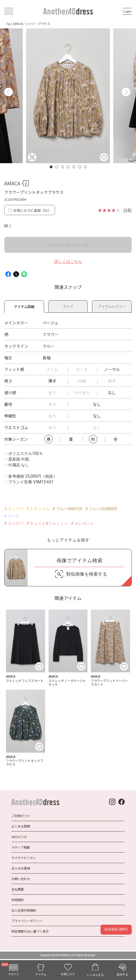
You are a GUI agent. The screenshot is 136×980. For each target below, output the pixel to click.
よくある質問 (21, 826)
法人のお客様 (21, 868)
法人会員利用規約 (24, 910)
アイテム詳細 (24, 306)
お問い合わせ (21, 879)
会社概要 (18, 889)
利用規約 (18, 900)
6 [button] (80, 167)
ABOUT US (19, 837)
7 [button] (85, 167)
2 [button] (57, 167)
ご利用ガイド (21, 816)
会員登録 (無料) (116, 929)
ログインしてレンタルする (68, 245)
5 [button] (74, 167)
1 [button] (51, 167)
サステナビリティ (24, 858)
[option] (68, 96)
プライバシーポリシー (27, 921)
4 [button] (68, 167)
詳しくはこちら (68, 261)
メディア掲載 (21, 847)
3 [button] (63, 167)
